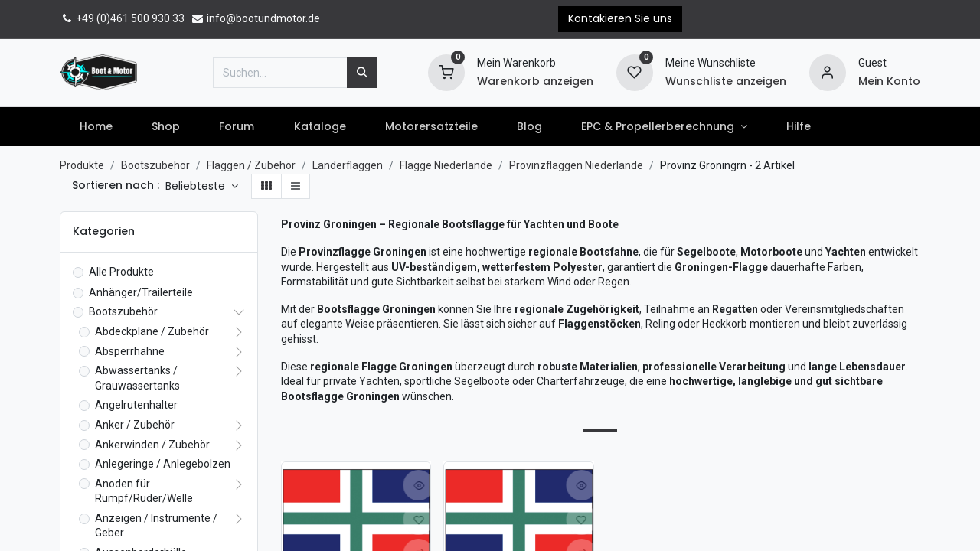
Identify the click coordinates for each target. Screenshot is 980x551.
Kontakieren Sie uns (620, 18)
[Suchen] (362, 73)
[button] (202, 187)
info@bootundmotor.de (255, 18)
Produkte (82, 165)
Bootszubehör (155, 165)
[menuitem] (96, 127)
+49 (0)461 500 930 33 (122, 18)
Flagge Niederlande (446, 165)
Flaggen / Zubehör (251, 165)
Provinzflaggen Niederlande (576, 165)
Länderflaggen (348, 165)
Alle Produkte (121, 272)
